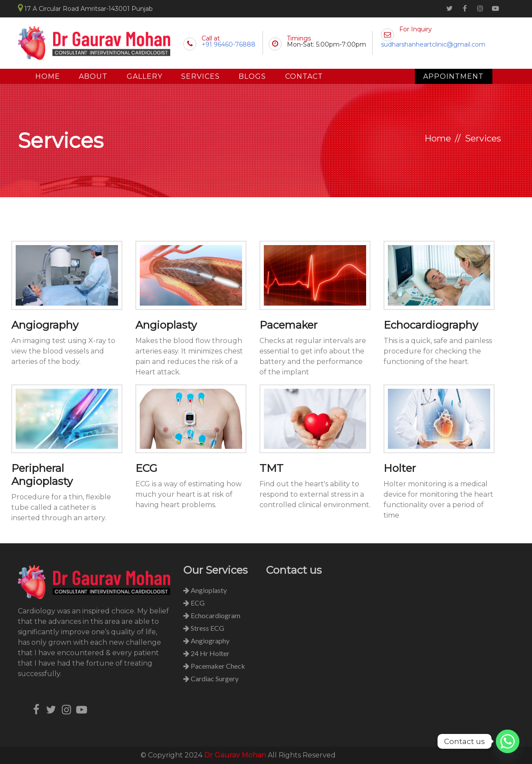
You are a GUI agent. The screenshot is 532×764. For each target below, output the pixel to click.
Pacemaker (288, 325)
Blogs (254, 76)
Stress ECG (204, 628)
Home (48, 76)
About (94, 76)
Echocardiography (431, 325)
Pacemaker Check (214, 666)
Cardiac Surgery (211, 678)
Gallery (145, 76)
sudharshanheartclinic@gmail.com (433, 44)
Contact (305, 76)
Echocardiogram (212, 615)
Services (201, 76)
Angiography (45, 325)
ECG (146, 468)
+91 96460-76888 (229, 44)
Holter (400, 468)
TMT (271, 468)
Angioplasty (166, 325)
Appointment (453, 76)
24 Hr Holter (206, 653)
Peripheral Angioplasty (42, 475)
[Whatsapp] (508, 741)
